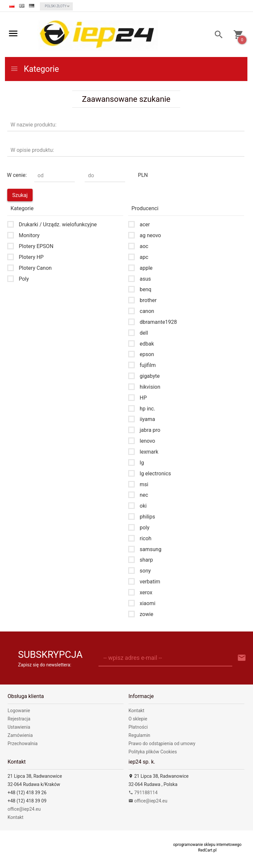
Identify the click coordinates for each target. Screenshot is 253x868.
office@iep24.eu (24, 809)
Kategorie (35, 69)
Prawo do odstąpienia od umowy (162, 743)
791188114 (143, 793)
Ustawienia (19, 727)
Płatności (138, 727)
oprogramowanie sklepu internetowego (207, 845)
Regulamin (139, 735)
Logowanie (19, 711)
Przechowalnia (23, 743)
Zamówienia (20, 735)
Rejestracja (19, 719)
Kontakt (136, 711)
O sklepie (138, 719)
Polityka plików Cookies (153, 752)
